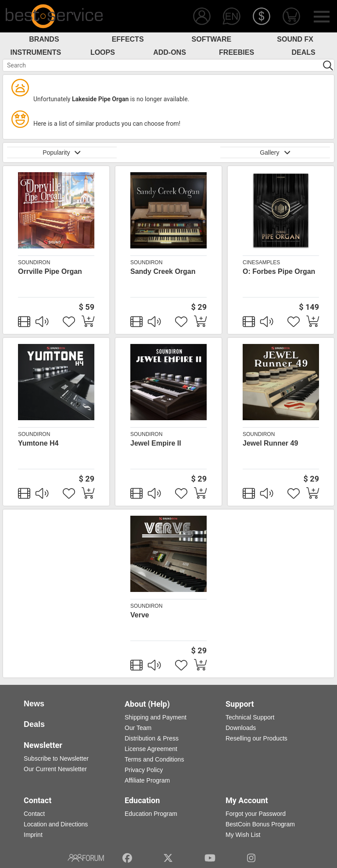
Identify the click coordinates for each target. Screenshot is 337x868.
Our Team (138, 728)
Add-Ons (170, 52)
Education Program (151, 814)
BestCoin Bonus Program (260, 824)
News (34, 704)
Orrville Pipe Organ (50, 271)
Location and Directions (56, 824)
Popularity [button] (62, 152)
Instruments (36, 52)
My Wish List (243, 835)
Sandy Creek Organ (163, 271)
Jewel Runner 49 (270, 443)
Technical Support (250, 717)
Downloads (241, 728)
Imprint (33, 835)
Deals (304, 52)
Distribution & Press (152, 738)
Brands (44, 39)
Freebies (237, 52)
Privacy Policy (144, 770)
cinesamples (261, 262)
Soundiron (34, 262)
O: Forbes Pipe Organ (279, 271)
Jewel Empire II (156, 443)
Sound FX (295, 39)
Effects (128, 39)
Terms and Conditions (154, 759)
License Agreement (151, 749)
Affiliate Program (147, 780)
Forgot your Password (256, 814)
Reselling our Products (256, 738)
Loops (103, 52)
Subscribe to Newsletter (56, 758)
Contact (34, 814)
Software (212, 39)
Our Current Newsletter (55, 769)
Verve (140, 615)
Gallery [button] (275, 152)
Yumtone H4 (38, 443)
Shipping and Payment (156, 717)
